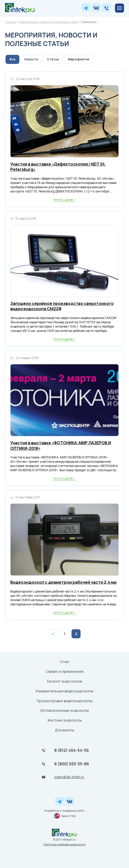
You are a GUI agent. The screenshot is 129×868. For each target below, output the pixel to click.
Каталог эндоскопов (64, 681)
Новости (31, 59)
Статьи (53, 59)
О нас (65, 662)
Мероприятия (78, 59)
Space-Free (65, 816)
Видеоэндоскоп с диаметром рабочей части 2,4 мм (63, 582)
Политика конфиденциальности (64, 844)
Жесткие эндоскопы (64, 720)
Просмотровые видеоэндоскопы (65, 701)
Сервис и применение (65, 671)
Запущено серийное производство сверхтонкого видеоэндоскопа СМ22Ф (62, 306)
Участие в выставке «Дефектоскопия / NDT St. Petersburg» (58, 167)
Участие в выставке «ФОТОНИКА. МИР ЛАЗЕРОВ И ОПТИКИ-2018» (61, 446)
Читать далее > (64, 200)
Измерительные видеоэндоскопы (64, 691)
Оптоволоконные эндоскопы (64, 710)
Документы (65, 730)
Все (12, 59)
